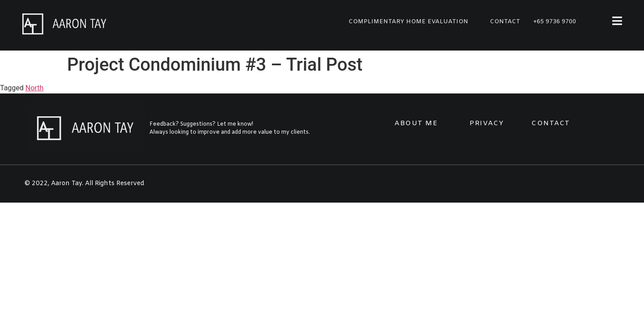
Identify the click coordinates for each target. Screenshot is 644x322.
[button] (408, 22)
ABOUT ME (416, 123)
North (34, 88)
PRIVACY (487, 123)
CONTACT (551, 123)
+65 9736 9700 (555, 22)
